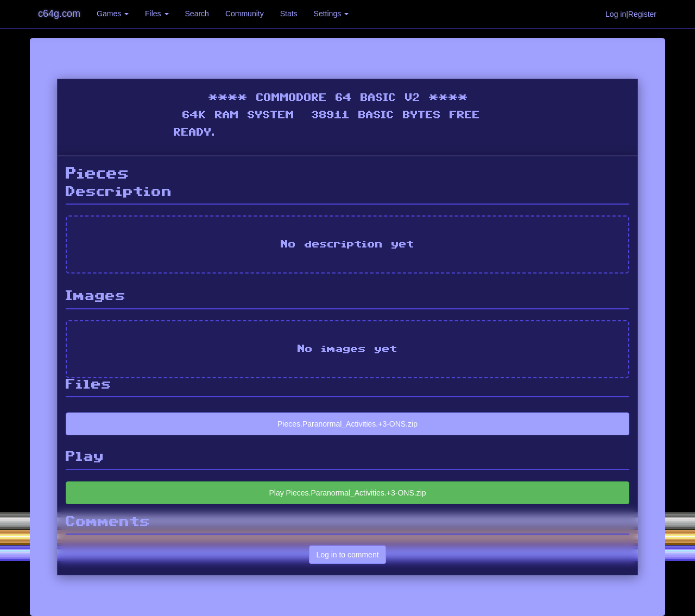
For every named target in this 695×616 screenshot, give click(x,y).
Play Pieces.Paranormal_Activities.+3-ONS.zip (347, 493)
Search (197, 14)
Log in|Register (631, 14)
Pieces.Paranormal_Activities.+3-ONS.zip (347, 424)
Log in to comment (347, 555)
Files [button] (157, 14)
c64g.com (59, 14)
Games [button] (113, 14)
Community (245, 14)
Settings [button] (331, 14)
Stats (289, 14)
